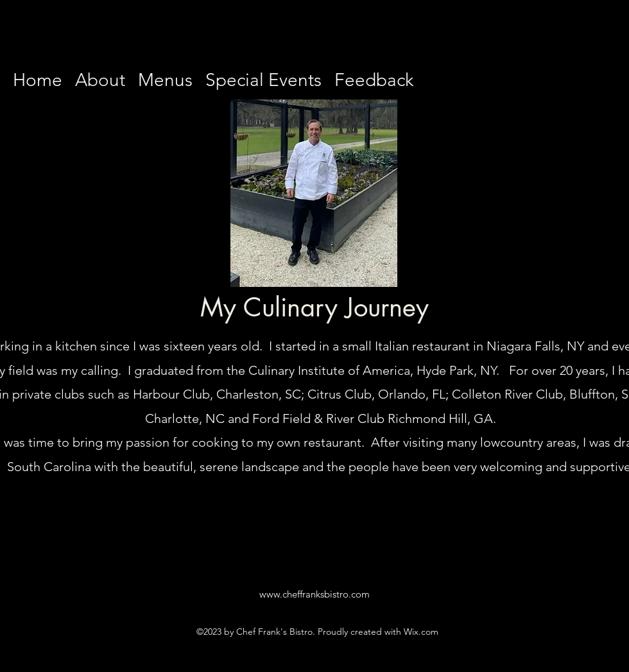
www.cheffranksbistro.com (314, 594)
